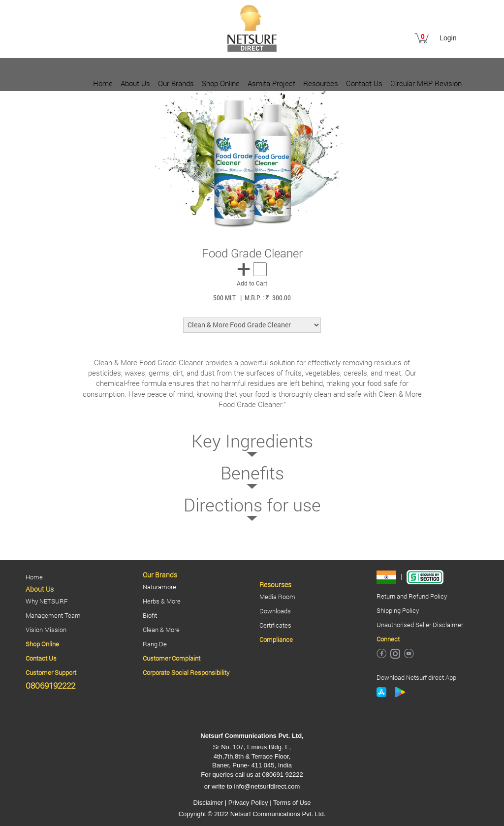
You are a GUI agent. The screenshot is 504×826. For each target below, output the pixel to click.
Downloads (275, 611)
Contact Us (364, 83)
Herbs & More (162, 601)
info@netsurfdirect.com (267, 786)
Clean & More (161, 630)
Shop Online (221, 83)
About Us (135, 83)
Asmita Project (271, 83)
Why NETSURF (47, 601)
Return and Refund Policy (412, 596)
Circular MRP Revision (426, 83)
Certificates (275, 625)
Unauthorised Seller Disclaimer (420, 625)
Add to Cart (252, 283)
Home (103, 83)
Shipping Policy (398, 610)
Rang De (155, 644)
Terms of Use (292, 803)
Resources (321, 83)
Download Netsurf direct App (416, 677)
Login (448, 38)
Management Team (53, 615)
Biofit (150, 615)
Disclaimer (208, 803)
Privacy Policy (248, 803)
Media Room (277, 597)
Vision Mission (46, 630)
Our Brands (176, 83)
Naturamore (159, 587)
